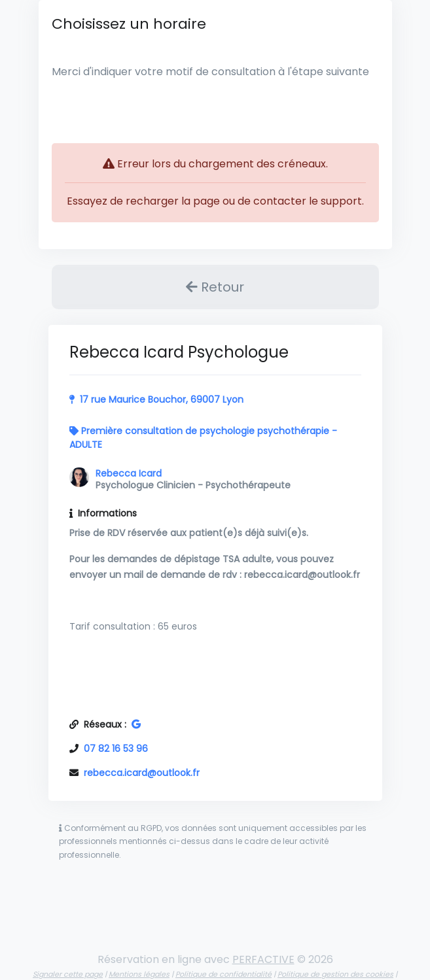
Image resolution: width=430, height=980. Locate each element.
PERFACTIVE (263, 959)
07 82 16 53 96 (116, 749)
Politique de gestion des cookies (335, 974)
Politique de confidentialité (224, 974)
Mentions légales (139, 974)
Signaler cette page (68, 974)
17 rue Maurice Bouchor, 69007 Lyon (162, 399)
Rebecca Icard (129, 473)
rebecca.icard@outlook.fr (142, 773)
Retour (215, 287)
